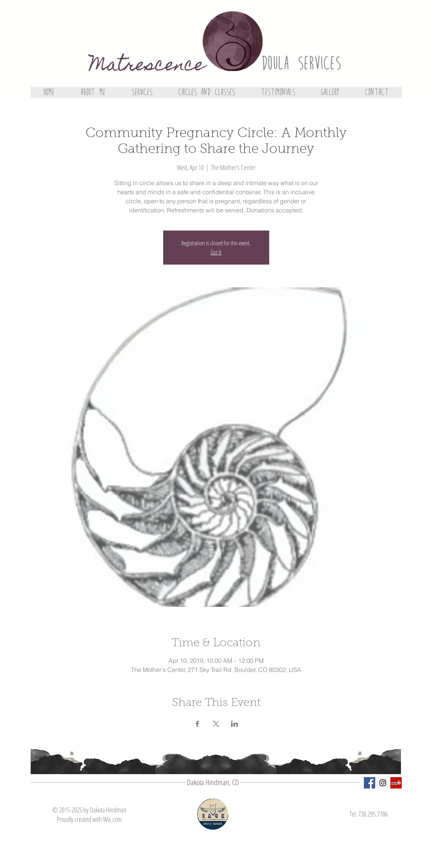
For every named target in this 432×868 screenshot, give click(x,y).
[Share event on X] (216, 724)
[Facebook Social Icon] (370, 783)
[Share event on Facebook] (197, 724)
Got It (216, 252)
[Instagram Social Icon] (383, 783)
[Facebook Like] (372, 838)
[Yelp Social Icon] (396, 783)
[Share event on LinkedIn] (235, 724)
